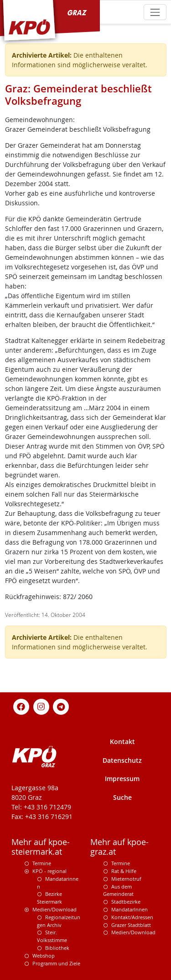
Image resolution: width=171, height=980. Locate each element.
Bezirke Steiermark (49, 898)
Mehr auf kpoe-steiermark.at (41, 847)
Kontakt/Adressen (132, 917)
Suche (122, 797)
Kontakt (122, 742)
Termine (42, 863)
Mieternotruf (126, 879)
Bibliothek (57, 948)
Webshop (44, 956)
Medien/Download (54, 909)
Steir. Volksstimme (52, 936)
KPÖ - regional (49, 871)
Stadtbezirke (126, 902)
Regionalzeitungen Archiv (59, 921)
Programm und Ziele (56, 963)
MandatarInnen (130, 909)
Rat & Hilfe (124, 871)
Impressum (122, 779)
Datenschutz (122, 760)
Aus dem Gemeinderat (118, 890)
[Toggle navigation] (155, 12)
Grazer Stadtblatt (131, 925)
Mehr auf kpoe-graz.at (119, 847)
